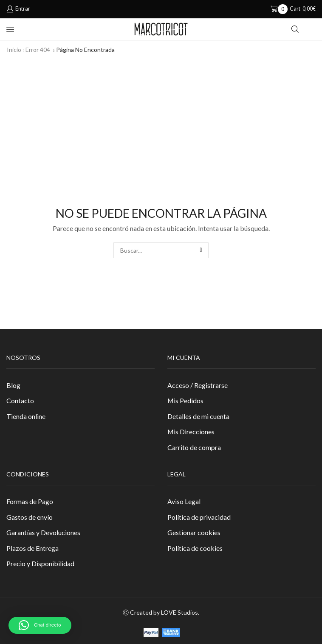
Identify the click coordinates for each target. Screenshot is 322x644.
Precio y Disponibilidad (40, 563)
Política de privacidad (199, 517)
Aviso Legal (184, 501)
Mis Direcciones (191, 432)
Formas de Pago (30, 501)
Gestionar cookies (194, 532)
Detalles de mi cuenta (198, 416)
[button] (40, 625)
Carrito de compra (194, 447)
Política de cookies (195, 548)
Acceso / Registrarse (198, 385)
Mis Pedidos (185, 400)
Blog (13, 385)
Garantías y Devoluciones (43, 532)
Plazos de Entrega (32, 548)
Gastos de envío (30, 517)
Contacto (20, 400)
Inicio (14, 50)
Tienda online (26, 416)
